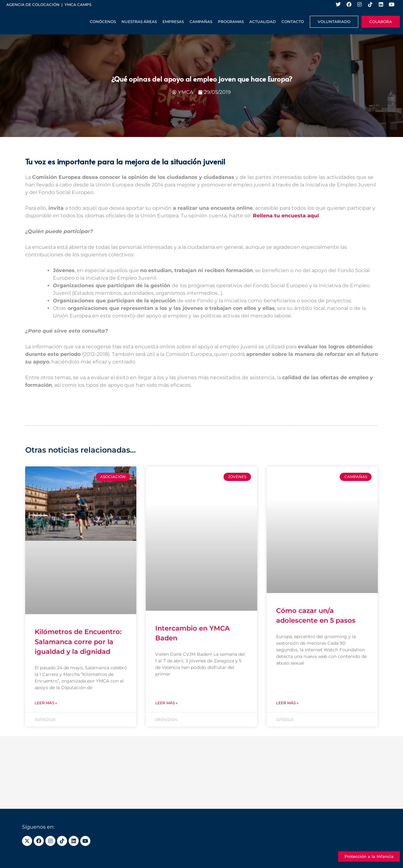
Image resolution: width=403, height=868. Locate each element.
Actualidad (263, 22)
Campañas (201, 22)
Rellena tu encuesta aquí (286, 216)
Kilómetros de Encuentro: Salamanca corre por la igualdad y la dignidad (78, 642)
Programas (231, 22)
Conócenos (103, 22)
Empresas (173, 22)
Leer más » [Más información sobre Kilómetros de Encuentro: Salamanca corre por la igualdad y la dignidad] (46, 703)
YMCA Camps (78, 5)
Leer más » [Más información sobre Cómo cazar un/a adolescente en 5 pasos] (287, 703)
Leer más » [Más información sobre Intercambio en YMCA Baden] (166, 703)
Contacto (293, 22)
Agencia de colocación (33, 5)
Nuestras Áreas (139, 22)
